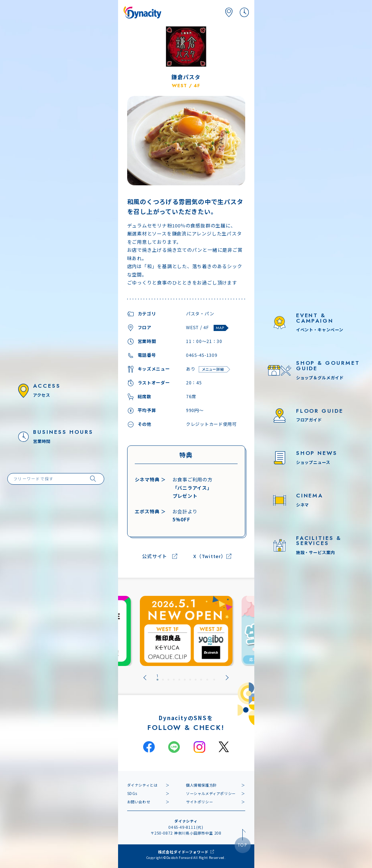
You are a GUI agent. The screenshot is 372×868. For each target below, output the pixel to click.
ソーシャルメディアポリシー (211, 793)
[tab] (157, 678)
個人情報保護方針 (201, 785)
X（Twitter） (210, 556)
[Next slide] (227, 678)
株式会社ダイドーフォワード (183, 852)
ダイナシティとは (142, 785)
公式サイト (155, 556)
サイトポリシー (199, 802)
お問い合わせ (139, 802)
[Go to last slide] (145, 678)
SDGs (132, 793)
